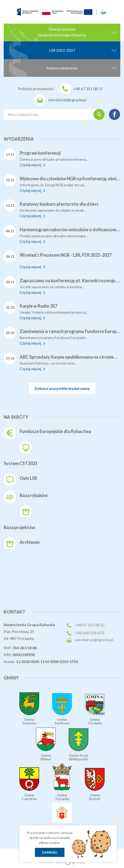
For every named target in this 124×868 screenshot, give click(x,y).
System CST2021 (21, 463)
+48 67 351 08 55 (88, 89)
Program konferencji (40, 153)
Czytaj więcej (33, 165)
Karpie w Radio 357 (39, 306)
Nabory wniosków (82, 67)
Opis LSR (28, 478)
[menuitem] (24, 9)
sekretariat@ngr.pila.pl (67, 100)
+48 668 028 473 (89, 633)
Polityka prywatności (36, 89)
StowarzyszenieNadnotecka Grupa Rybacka (77, 32)
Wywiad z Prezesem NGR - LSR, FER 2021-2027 (66, 255)
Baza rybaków (34, 495)
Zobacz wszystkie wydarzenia (62, 388)
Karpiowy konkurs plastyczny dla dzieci (59, 204)
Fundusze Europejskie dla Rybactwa (55, 431)
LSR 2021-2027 (83, 50)
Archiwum (30, 542)
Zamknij (50, 852)
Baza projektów (19, 527)
